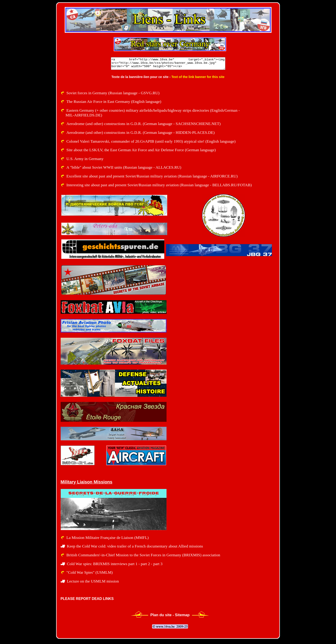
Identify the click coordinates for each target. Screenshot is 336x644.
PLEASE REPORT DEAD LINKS (87, 599)
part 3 (158, 564)
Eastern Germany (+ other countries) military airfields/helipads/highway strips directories (138, 110)
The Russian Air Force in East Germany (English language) (114, 101)
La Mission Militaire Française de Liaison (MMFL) (108, 538)
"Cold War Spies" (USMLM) (90, 572)
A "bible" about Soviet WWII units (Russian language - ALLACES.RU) (124, 167)
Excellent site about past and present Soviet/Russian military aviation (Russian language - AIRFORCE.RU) (152, 176)
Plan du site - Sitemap (170, 615)
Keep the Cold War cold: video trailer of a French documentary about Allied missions (135, 546)
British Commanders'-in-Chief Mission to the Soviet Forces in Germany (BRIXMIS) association (143, 555)
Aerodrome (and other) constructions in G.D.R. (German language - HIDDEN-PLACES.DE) (141, 132)
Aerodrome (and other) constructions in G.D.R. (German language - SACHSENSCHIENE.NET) (144, 124)
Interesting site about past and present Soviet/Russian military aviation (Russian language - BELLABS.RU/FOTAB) (159, 185)
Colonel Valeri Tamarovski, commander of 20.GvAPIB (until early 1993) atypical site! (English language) (151, 141)
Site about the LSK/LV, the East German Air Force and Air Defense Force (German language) (141, 150)
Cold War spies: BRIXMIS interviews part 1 (102, 564)
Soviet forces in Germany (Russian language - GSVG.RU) (113, 93)
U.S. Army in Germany (85, 159)
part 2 (145, 564)
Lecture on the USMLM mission (93, 581)
